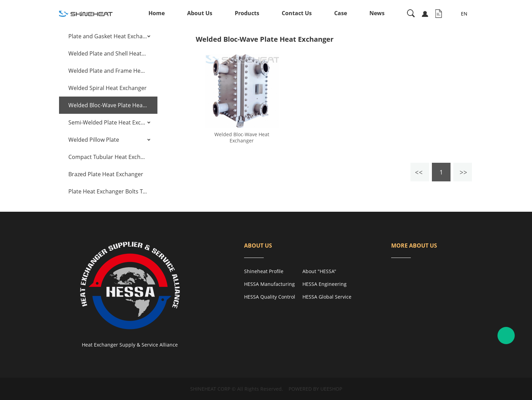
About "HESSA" (319, 271)
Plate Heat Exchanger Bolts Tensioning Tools (108, 191)
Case (341, 13)
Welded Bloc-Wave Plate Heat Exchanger (108, 105)
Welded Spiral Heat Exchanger (108, 88)
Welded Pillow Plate (94, 140)
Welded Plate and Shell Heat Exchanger (108, 53)
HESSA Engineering (325, 284)
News (377, 13)
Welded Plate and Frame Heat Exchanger (108, 71)
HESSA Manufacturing (269, 284)
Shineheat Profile (264, 271)
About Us (200, 13)
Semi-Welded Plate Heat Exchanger (108, 122)
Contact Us (297, 13)
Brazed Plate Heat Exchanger (106, 174)
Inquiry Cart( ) (439, 14)
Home (157, 13)
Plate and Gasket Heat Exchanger (108, 36)
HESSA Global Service (327, 297)
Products (247, 13)
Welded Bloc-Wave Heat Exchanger (242, 138)
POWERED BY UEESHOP (315, 389)
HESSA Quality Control (270, 297)
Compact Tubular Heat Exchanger (108, 157)
